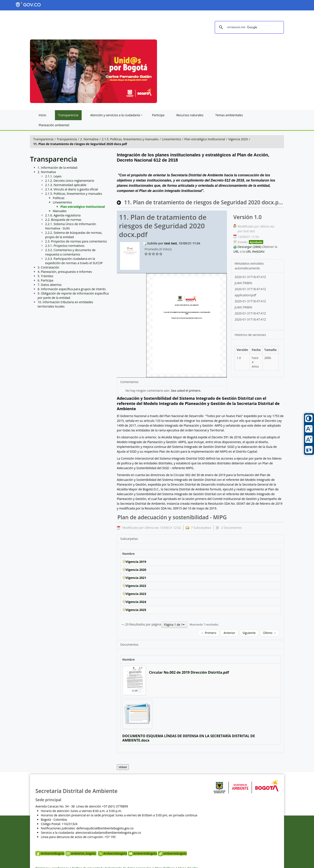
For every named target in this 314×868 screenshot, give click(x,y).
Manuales (60, 211)
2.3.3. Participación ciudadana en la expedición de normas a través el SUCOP (74, 261)
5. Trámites (45, 276)
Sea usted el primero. (186, 391)
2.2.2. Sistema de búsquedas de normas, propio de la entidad (74, 235)
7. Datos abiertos (50, 285)
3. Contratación (48, 267)
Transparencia (43, 139)
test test (170, 243)
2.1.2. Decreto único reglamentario (70, 181)
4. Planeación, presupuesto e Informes (65, 272)
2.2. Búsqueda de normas (63, 220)
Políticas (59, 198)
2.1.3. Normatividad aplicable (66, 185)
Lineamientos (172, 139)
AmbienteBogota (50, 853)
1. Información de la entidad (57, 168)
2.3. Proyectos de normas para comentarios (76, 241)
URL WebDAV (255, 251)
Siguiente (249, 633)
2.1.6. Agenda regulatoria (63, 215)
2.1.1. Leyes (53, 176)
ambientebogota (172, 853)
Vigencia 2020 (238, 139)
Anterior (229, 633)
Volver (123, 767)
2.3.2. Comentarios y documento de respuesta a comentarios (70, 252)
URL (236, 251)
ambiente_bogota (81, 853)
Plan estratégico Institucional (205, 139)
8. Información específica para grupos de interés (72, 289)
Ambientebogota (112, 853)
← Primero (209, 633)
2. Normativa (89, 139)
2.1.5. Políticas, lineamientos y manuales (130, 139)
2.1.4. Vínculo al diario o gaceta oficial (72, 189)
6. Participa (45, 280)
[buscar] (249, 28)
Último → (270, 633)
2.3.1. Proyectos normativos (65, 246)
